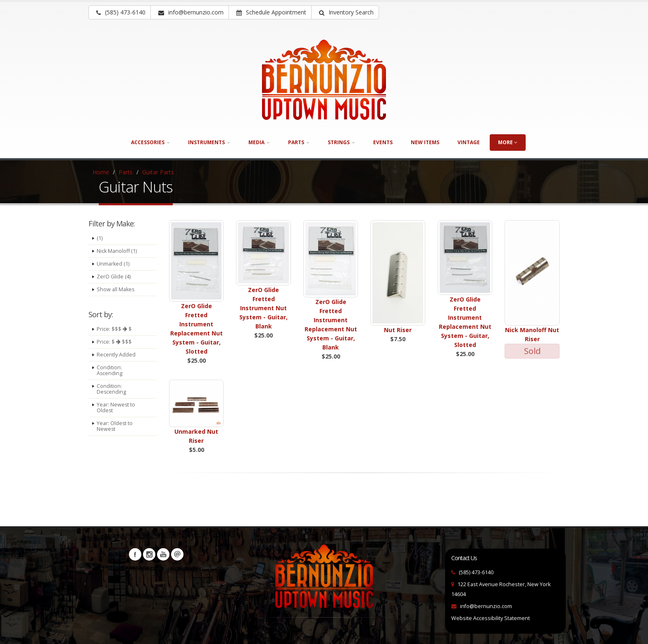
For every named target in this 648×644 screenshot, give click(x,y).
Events (383, 142)
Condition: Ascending (110, 370)
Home (101, 172)
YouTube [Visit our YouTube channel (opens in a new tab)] (163, 554)
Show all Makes (116, 289)
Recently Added (116, 355)
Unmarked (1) (113, 264)
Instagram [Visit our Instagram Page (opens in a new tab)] (149, 554)
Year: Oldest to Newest (115, 426)
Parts (126, 172)
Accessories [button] (150, 142)
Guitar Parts (158, 172)
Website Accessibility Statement (491, 618)
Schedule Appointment (271, 12)
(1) (100, 238)
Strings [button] (341, 142)
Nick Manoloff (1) (117, 251)
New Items (425, 142)
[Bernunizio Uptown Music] (324, 80)
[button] (345, 12)
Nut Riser (398, 330)
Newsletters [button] (177, 554)
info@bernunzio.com (486, 606)
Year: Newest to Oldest (116, 408)
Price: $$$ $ (114, 329)
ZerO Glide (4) (114, 277)
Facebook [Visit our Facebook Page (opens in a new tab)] (135, 554)
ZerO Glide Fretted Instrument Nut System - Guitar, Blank (263, 308)
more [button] (508, 142)
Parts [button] (299, 142)
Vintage (469, 142)
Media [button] (259, 142)
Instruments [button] (209, 142)
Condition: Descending (112, 389)
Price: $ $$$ (114, 342)
